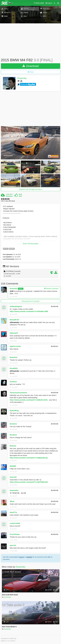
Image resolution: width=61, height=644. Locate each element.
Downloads (9, 196)
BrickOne (13, 424)
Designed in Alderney (9, 638)
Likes (20, 196)
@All (12, 291)
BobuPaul (13, 357)
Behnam (13, 446)
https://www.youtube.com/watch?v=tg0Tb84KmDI (29, 482)
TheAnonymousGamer (18, 393)
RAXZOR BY (14, 320)
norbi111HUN (15, 523)
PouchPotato (15, 534)
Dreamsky (22, 78)
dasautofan (14, 490)
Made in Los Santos (8, 641)
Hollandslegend (16, 306)
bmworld (13, 477)
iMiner (12, 501)
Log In (21, 557)
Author (21, 289)
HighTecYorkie (15, 346)
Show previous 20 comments (31, 301)
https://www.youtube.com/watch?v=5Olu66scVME (29, 311)
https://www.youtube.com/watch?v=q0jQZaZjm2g (29, 458)
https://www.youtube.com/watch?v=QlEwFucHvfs (29, 400)
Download (30, 66)
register (29, 557)
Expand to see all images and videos (31, 189)
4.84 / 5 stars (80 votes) (8, 201)
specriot (13, 545)
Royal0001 (14, 368)
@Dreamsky (14, 322)
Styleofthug (14, 411)
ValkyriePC (14, 333)
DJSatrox (13, 382)
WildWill (13, 466)
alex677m (13, 512)
